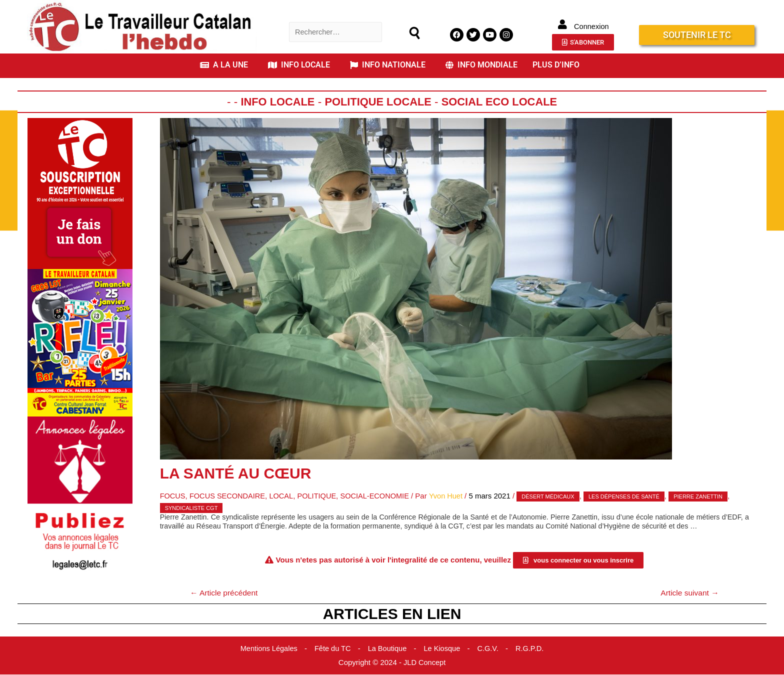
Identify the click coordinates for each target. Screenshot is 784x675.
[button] (226, 65)
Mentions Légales (266, 649)
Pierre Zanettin (706, 496)
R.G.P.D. (532, 649)
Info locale (274, 102)
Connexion (591, 26)
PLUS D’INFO (556, 65)
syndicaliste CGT (191, 507)
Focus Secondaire (229, 496)
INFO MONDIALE (481, 65)
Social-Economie (381, 496)
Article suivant (688, 593)
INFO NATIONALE (388, 65)
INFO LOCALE (299, 65)
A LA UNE (224, 65)
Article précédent (225, 593)
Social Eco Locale (502, 102)
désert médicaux (556, 496)
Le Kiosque (443, 649)
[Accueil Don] (80, 193)
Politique (321, 496)
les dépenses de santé (632, 496)
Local (285, 496)
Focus (173, 496)
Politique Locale (377, 102)
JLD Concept (425, 663)
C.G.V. (490, 649)
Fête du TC (332, 649)
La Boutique (387, 649)
